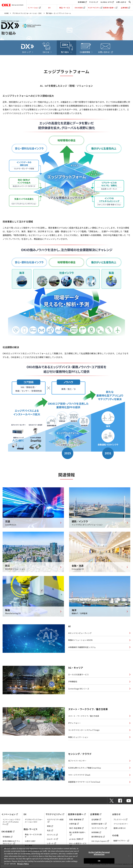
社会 (50, 832)
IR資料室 (74, 825)
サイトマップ (94, 2)
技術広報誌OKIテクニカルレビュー (11, 844)
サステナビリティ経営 (55, 822)
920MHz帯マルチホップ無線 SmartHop (85, 769)
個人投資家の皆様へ (77, 835)
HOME (7, 13)
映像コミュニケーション (78, 738)
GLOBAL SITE (106, 2)
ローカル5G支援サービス (78, 675)
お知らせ (116, 816)
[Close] (129, 856)
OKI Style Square (100, 843)
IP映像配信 (73, 682)
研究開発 (8, 838)
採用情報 (81, 2)
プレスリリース (120, 821)
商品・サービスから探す (33, 837)
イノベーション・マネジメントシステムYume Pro (12, 823)
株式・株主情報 (76, 830)
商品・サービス (65, 8)
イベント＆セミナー (121, 825)
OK (99, 861)
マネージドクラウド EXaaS (79, 776)
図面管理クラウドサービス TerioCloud (84, 783)
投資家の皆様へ (110, 8)
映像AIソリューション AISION (80, 640)
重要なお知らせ (120, 830)
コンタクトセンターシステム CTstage (84, 731)
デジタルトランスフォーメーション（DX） (27, 13)
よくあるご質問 (76, 841)
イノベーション (34, 8)
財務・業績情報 (76, 821)
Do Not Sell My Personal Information (99, 853)
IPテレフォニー (74, 723)
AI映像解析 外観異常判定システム (82, 648)
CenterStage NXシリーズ (79, 689)
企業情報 (125, 8)
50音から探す (30, 843)
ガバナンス (52, 836)
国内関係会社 (98, 838)
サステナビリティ (95, 8)
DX (49, 8)
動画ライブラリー (121, 842)
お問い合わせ (121, 2)
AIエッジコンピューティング (80, 633)
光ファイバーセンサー (77, 762)
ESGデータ (52, 841)
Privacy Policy (23, 864)
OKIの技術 (80, 8)
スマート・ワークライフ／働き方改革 (84, 716)
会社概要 (96, 821)
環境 (50, 828)
